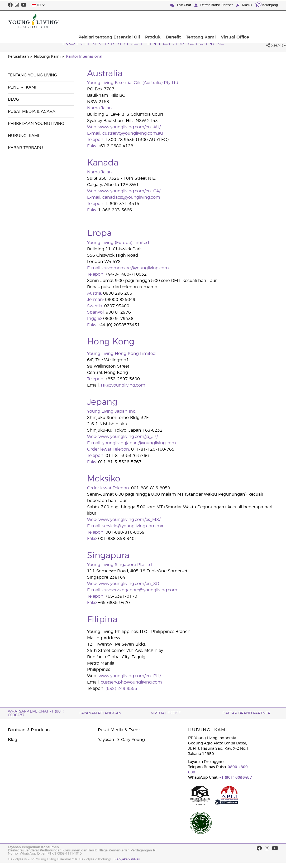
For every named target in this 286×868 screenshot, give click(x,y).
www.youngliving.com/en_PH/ (130, 676)
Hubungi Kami (47, 57)
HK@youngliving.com (123, 385)
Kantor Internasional (84, 57)
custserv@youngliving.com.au (133, 133)
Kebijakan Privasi (127, 859)
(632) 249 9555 (121, 689)
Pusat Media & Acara (32, 112)
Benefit (205, 21)
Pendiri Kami (22, 87)
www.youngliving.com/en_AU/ (130, 127)
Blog (13, 99)
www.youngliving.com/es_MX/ (129, 520)
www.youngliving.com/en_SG (129, 584)
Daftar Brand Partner (214, 5)
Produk (186, 21)
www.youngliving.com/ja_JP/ (128, 437)
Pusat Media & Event (119, 730)
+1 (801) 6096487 (235, 778)
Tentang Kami (230, 21)
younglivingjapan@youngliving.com (139, 443)
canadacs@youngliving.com (131, 197)
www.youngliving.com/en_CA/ (129, 191)
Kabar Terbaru (25, 148)
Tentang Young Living (32, 75)
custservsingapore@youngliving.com (140, 590)
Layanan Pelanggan (100, 713)
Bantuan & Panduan (29, 730)
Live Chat (181, 5)
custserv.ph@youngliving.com (131, 682)
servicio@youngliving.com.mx (133, 526)
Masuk (245, 5)
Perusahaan (18, 57)
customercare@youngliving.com (136, 268)
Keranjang (267, 5)
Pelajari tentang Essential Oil (145, 21)
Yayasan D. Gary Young (121, 740)
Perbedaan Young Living (36, 124)
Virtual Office (263, 21)
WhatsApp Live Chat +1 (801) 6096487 (36, 713)
